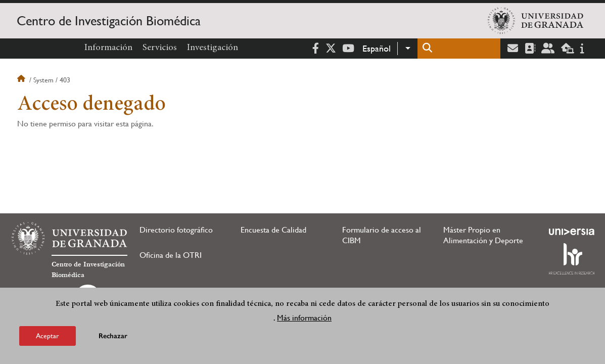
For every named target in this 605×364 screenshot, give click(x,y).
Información (108, 48)
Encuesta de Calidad (273, 230)
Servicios (160, 48)
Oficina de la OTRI (171, 255)
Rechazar (113, 336)
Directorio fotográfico (176, 230)
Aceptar (48, 336)
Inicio (22, 80)
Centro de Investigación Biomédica (109, 21)
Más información (304, 318)
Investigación (213, 48)
